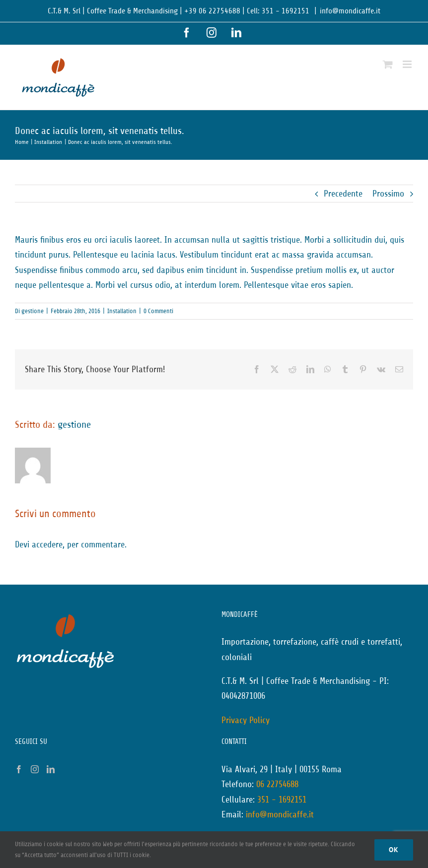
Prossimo (388, 194)
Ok (394, 850)
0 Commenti (158, 311)
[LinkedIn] (51, 769)
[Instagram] (35, 769)
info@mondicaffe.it (350, 11)
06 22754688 (277, 784)
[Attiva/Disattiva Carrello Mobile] (388, 64)
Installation (122, 311)
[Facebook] (19, 769)
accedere (47, 544)
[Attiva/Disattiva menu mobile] (408, 64)
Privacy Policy (246, 720)
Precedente (343, 194)
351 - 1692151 (282, 800)
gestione (33, 311)
